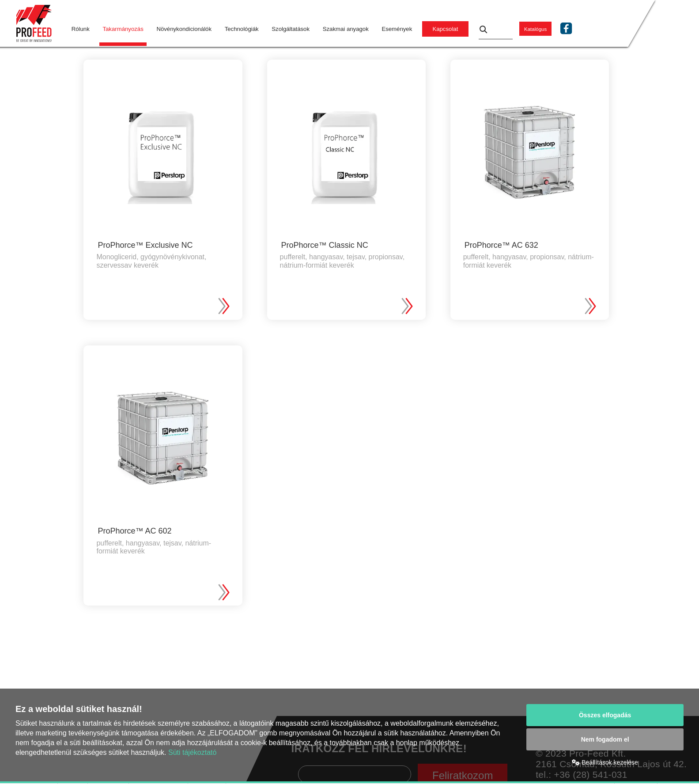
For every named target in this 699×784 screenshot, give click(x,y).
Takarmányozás (123, 29)
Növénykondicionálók (184, 29)
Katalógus (535, 29)
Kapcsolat (445, 29)
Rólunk (81, 29)
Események (397, 29)
